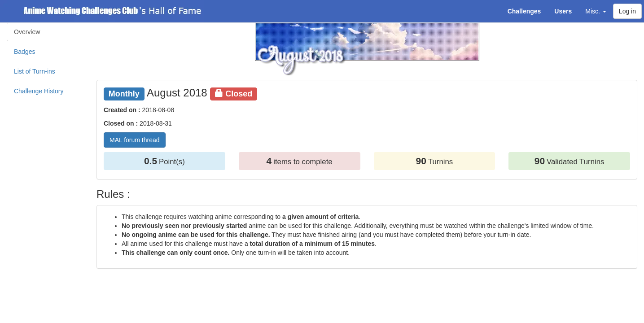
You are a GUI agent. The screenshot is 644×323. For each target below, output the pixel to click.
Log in (627, 11)
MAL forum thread (135, 140)
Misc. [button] (596, 11)
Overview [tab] (27, 32)
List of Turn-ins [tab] (35, 71)
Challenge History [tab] (39, 91)
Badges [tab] (24, 52)
